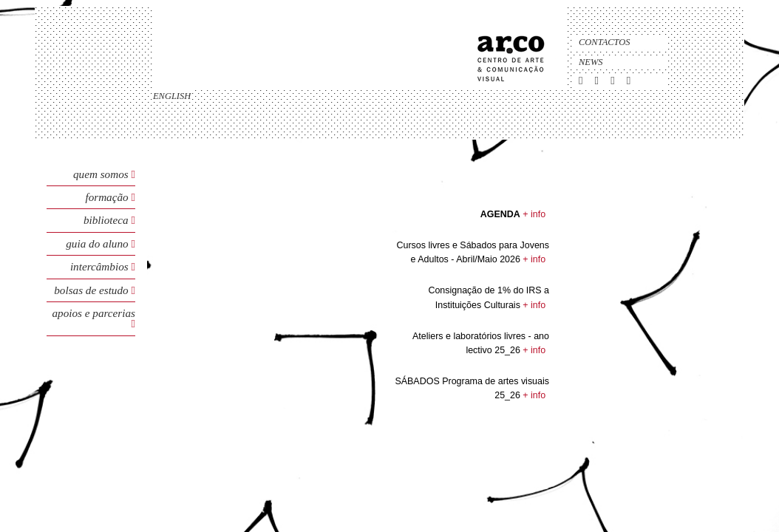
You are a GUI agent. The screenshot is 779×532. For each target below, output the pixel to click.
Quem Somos (101, 174)
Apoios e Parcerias (94, 313)
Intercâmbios (101, 266)
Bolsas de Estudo (92, 290)
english (172, 96)
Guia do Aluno (97, 243)
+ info (534, 214)
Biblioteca (108, 220)
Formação (108, 197)
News (591, 62)
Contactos (605, 42)
